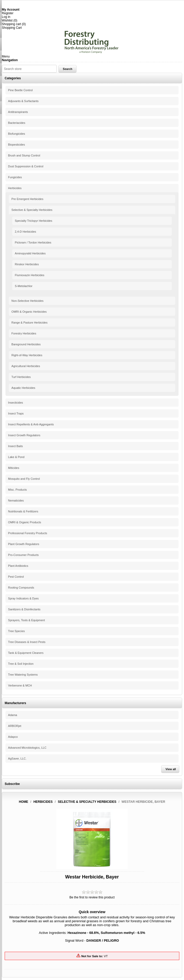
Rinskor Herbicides (27, 264)
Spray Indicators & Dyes (23, 598)
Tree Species (16, 631)
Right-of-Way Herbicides (27, 355)
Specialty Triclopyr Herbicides (33, 221)
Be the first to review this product (92, 897)
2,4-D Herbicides (25, 232)
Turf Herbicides (21, 377)
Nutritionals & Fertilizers (23, 511)
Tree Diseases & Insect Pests (27, 642)
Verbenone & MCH (20, 685)
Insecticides (15, 403)
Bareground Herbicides (26, 344)
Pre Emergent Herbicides (27, 199)
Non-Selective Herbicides (28, 301)
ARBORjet (15, 726)
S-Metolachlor (24, 286)
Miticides (14, 468)
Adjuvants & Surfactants (23, 101)
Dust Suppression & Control (26, 166)
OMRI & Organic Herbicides (29, 312)
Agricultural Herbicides (26, 366)
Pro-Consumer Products (23, 555)
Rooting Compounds (21, 588)
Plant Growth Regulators (24, 544)
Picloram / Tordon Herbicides (33, 242)
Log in (6, 17)
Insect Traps (16, 413)
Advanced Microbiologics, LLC (27, 748)
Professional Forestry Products (28, 533)
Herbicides (15, 188)
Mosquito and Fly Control (24, 479)
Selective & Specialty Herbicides (32, 210)
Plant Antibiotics (18, 566)
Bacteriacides (17, 123)
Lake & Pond (16, 457)
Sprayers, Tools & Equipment (26, 620)
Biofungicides (16, 134)
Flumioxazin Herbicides (30, 275)
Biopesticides (16, 145)
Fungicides (15, 177)
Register (8, 13)
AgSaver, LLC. (17, 759)
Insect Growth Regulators (24, 435)
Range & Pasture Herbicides (29, 323)
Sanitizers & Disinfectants (24, 609)
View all (171, 769)
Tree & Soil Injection (21, 664)
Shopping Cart (12, 28)
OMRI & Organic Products (25, 522)
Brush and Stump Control (24, 155)
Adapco (13, 737)
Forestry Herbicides (24, 333)
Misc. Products (17, 490)
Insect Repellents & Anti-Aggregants (31, 424)
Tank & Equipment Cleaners (26, 653)
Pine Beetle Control (20, 90)
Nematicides (16, 500)
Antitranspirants (18, 112)
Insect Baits (15, 446)
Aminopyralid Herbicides (30, 253)
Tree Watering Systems (23, 675)
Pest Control (16, 577)
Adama (13, 715)
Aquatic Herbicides (23, 388)
